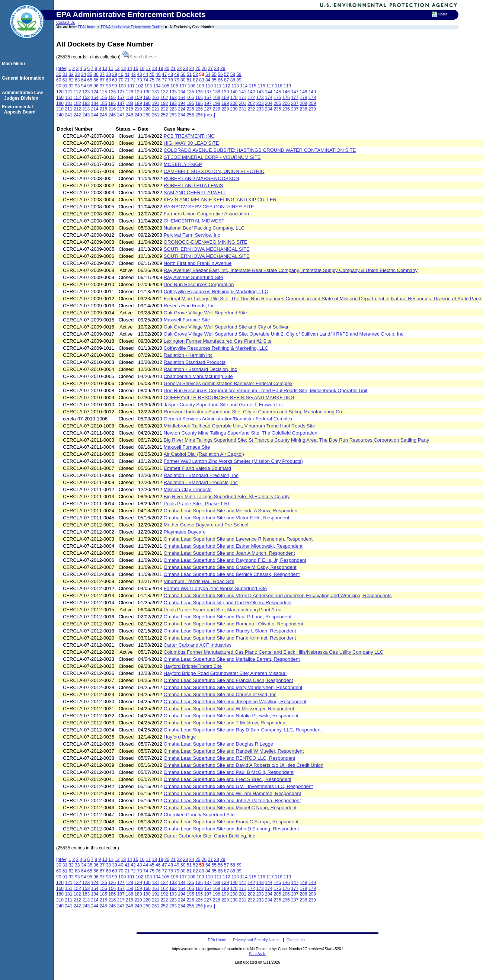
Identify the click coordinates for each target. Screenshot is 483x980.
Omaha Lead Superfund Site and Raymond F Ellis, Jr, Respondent (235, 560)
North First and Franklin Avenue (198, 263)
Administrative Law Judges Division (23, 95)
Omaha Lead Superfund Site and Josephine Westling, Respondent (235, 702)
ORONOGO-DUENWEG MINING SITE (206, 242)
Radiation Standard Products (195, 362)
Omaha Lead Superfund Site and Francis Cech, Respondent (228, 680)
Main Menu (15, 64)
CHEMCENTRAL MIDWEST (194, 221)
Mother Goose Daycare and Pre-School (206, 525)
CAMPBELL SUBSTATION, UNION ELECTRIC (214, 171)
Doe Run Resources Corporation (199, 284)
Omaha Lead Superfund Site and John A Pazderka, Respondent (232, 800)
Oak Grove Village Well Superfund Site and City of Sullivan (227, 327)
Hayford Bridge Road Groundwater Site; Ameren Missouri (225, 673)
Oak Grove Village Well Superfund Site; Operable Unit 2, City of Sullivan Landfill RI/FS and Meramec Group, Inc (284, 334)
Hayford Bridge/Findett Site (193, 666)
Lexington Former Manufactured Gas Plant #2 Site (218, 341)
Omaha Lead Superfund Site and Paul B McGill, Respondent (229, 772)
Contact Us (65, 23)
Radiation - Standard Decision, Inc (200, 369)
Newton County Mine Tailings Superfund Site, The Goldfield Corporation (241, 433)
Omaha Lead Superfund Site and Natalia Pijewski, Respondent (231, 716)
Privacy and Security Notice (257, 940)
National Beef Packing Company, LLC (204, 228)
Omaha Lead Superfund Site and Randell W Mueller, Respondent (234, 751)
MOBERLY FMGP (183, 164)
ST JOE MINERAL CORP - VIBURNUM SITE (212, 157)
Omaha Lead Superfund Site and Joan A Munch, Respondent (229, 553)
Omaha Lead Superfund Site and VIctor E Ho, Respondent (227, 518)
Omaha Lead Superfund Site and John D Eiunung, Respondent (231, 829)
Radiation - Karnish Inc (188, 355)
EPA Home (86, 27)
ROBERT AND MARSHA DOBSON (201, 178)
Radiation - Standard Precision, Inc (201, 475)
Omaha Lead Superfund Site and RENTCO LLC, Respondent (229, 758)
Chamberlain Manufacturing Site (198, 376)
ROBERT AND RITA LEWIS (193, 185)
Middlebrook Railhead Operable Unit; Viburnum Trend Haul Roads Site (239, 426)
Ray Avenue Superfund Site (193, 277)
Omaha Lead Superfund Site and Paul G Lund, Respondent (228, 617)
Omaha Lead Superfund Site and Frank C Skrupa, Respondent (231, 822)
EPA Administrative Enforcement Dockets (132, 27)
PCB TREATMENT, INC (189, 136)
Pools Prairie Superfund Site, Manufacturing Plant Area (223, 610)
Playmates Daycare (185, 532)
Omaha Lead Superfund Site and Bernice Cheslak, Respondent (232, 574)
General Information (24, 78)
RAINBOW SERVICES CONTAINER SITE (209, 207)
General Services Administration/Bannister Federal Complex (228, 419)
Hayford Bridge (180, 737)
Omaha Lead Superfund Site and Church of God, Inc (220, 694)
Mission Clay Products (188, 489)
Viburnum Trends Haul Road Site (199, 581)
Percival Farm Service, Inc (192, 235)
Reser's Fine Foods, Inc (189, 306)
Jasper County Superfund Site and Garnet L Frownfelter (223, 405)
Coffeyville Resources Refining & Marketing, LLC (216, 292)
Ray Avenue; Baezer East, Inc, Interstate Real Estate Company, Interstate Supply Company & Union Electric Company (291, 270)
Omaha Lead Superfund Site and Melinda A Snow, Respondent (231, 511)
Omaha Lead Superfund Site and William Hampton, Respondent (232, 793)
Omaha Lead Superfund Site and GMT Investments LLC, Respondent (238, 786)
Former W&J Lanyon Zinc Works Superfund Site (215, 588)
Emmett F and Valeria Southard (197, 468)
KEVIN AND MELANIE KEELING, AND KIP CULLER (220, 200)
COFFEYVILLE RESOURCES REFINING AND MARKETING (229, 398)
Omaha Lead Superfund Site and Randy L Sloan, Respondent (230, 631)
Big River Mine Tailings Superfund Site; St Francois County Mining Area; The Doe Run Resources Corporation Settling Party (296, 440)
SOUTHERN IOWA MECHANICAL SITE (207, 249)
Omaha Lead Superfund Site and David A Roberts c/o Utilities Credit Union (244, 765)
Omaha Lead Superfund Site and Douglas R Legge (218, 744)
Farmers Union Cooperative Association (206, 214)
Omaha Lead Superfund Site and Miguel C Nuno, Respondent (230, 808)
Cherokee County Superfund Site (199, 815)
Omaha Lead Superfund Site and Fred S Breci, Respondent (228, 779)
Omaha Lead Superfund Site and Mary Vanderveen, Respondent (233, 687)
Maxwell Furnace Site (187, 320)
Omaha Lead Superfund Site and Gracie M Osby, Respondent (230, 567)
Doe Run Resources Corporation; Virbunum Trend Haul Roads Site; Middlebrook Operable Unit (266, 390)
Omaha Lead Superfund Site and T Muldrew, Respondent (225, 723)
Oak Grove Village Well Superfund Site (205, 313)
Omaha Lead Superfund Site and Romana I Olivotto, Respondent (233, 624)
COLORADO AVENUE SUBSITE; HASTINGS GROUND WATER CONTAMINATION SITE (260, 150)
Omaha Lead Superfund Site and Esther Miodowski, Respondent (233, 546)
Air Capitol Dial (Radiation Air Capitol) (204, 454)
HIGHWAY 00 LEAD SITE (191, 143)
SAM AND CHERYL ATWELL (195, 193)
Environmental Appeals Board (20, 109)
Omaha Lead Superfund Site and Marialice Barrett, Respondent (232, 659)
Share (443, 14)
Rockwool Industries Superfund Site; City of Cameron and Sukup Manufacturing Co (253, 412)
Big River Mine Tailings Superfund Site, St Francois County (227, 497)
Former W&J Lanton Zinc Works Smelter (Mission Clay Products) (233, 461)
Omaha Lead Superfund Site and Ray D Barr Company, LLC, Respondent (243, 730)
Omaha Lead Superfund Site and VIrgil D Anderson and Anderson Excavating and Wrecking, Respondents (278, 595)
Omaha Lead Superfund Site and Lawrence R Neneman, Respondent (238, 539)
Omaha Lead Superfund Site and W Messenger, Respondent (229, 709)
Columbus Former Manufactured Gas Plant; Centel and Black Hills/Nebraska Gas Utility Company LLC (274, 652)
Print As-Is (258, 954)
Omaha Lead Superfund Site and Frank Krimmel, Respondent (230, 638)
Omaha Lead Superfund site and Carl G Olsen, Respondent (228, 603)
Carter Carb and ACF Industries (198, 645)
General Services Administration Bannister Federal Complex (228, 383)
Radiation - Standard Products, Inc (201, 482)
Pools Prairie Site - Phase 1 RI (196, 504)
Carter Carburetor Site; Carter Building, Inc (209, 836)
